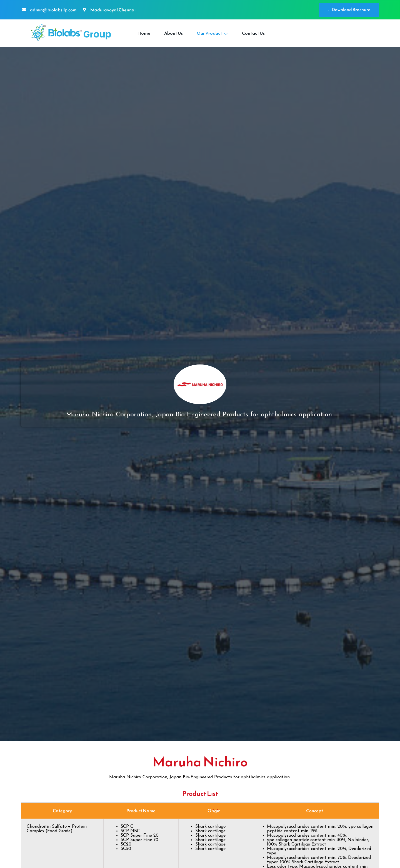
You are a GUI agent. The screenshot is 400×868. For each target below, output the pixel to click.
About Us (173, 33)
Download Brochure (349, 9)
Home (144, 33)
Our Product (212, 33)
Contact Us (253, 33)
